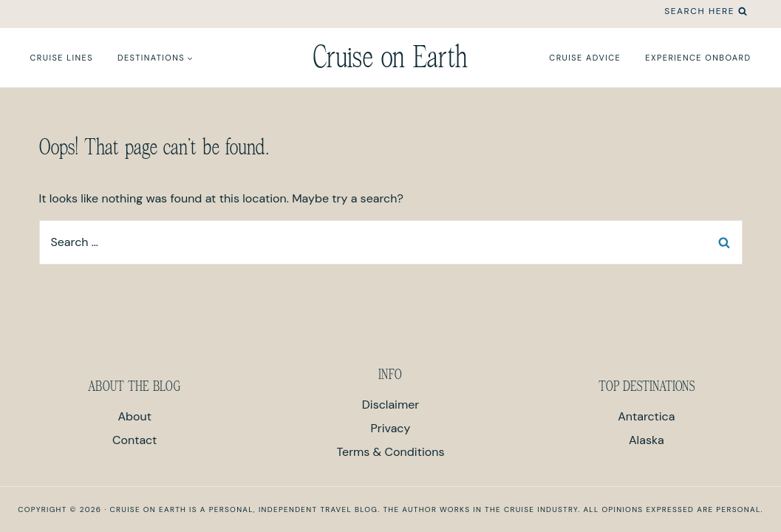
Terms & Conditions (391, 452)
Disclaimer (390, 405)
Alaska (647, 440)
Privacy (391, 428)
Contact (134, 440)
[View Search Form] (706, 11)
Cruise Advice (585, 58)
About (134, 416)
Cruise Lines (62, 58)
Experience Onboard (698, 58)
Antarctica (646, 416)
